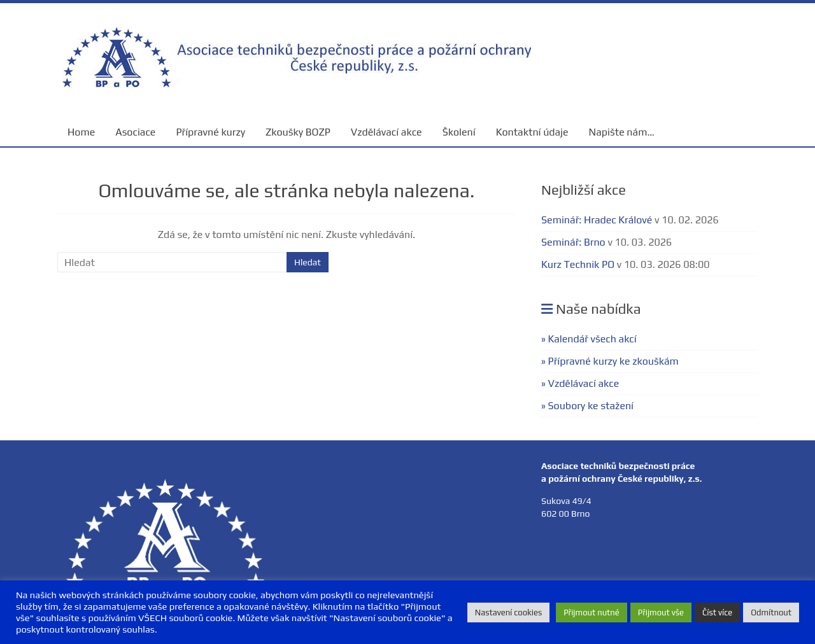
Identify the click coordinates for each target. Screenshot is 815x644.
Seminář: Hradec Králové (597, 220)
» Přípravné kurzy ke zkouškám (610, 361)
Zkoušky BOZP (298, 132)
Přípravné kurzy (210, 132)
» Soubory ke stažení (587, 406)
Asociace (135, 132)
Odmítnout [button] (771, 612)
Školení (459, 132)
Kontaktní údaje (532, 132)
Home (81, 132)
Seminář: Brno (573, 242)
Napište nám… (622, 132)
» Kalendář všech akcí (589, 339)
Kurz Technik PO (578, 264)
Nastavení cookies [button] (508, 612)
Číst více (717, 612)
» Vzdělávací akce (580, 383)
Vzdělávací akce (386, 132)
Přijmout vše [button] (661, 612)
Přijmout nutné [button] (592, 612)
